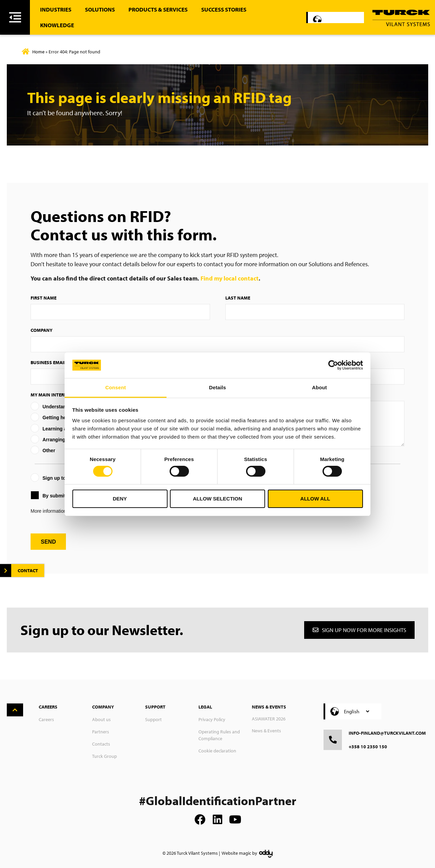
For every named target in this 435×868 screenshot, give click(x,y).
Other (49, 450)
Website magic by (239, 853)
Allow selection (218, 499)
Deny (120, 499)
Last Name (238, 298)
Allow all (315, 499)
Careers (46, 719)
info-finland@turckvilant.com (387, 733)
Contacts (101, 744)
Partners (101, 732)
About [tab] (319, 387)
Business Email (48, 362)
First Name (43, 298)
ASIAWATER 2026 (269, 719)
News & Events (266, 731)
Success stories (224, 9)
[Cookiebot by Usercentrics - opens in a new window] (333, 365)
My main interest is (54, 395)
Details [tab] (217, 387)
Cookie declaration (217, 751)
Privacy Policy (212, 719)
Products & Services (158, 9)
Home (38, 52)
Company (41, 330)
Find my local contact (230, 278)
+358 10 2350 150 (368, 747)
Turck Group (105, 756)
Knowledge (57, 25)
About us (101, 719)
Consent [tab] (116, 387)
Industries (56, 9)
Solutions (100, 9)
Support (153, 719)
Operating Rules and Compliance (219, 735)
